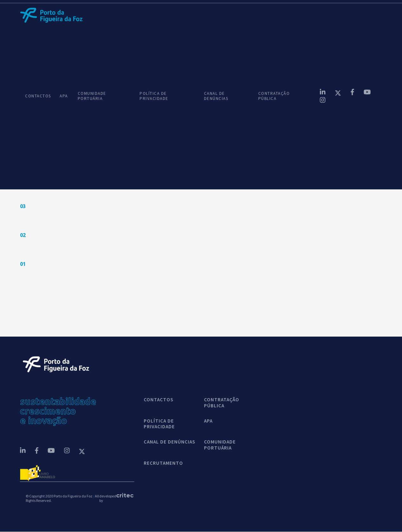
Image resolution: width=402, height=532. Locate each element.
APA (63, 96)
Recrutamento (163, 463)
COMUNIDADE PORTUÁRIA (92, 96)
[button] (304, 15)
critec (122, 496)
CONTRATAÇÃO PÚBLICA (274, 96)
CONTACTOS (37, 96)
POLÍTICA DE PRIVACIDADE (154, 96)
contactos (158, 400)
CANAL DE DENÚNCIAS (216, 96)
